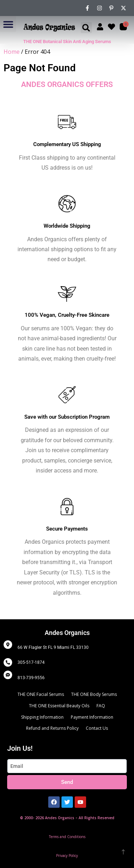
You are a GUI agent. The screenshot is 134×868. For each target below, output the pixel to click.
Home (12, 52)
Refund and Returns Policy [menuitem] (52, 728)
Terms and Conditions (67, 837)
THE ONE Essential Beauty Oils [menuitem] (59, 706)
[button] (8, 24)
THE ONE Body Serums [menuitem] (94, 694)
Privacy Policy (67, 856)
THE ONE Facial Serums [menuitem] (41, 694)
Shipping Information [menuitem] (42, 717)
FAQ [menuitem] (101, 706)
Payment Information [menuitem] (92, 717)
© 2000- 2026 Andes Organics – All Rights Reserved (67, 818)
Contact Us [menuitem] (97, 728)
